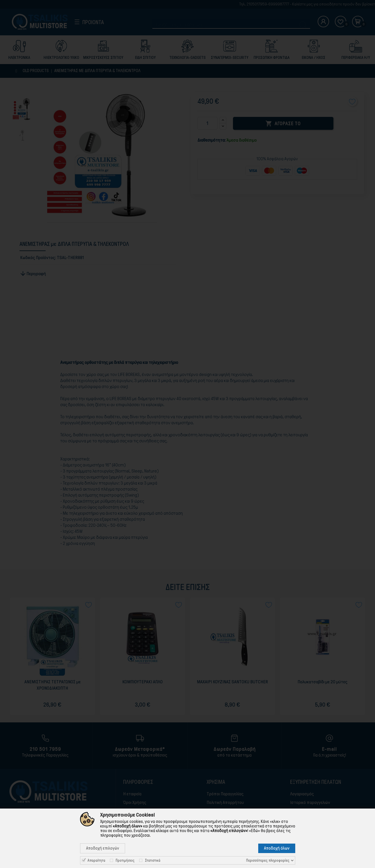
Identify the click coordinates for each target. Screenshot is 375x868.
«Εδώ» (254, 831)
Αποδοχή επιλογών (103, 848)
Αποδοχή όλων (277, 848)
